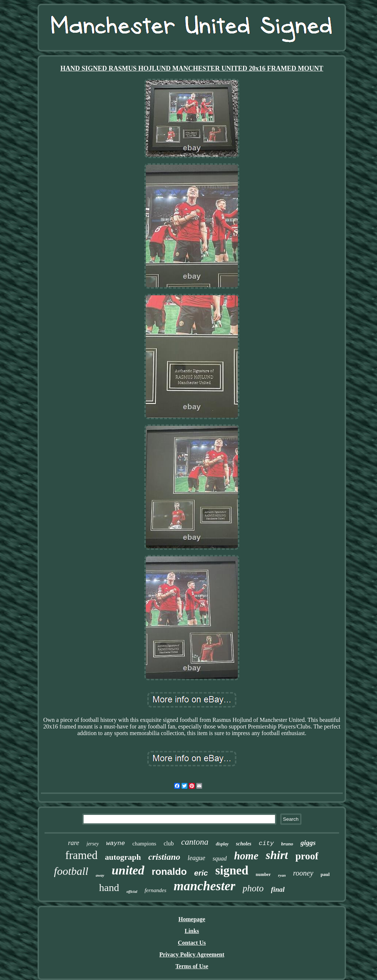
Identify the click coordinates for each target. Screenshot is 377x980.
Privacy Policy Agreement (192, 954)
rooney (303, 873)
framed (81, 855)
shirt (277, 855)
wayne (115, 843)
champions (144, 844)
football (71, 871)
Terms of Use (192, 966)
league (196, 858)
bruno (287, 844)
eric (201, 873)
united (128, 870)
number (263, 874)
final (278, 889)
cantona (195, 842)
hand (109, 888)
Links (192, 931)
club (169, 843)
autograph (123, 857)
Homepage (192, 919)
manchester (205, 886)
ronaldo (169, 872)
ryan (282, 875)
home (246, 856)
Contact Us (192, 943)
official (132, 892)
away (100, 875)
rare (74, 843)
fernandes (156, 890)
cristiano (164, 857)
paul (325, 874)
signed (232, 870)
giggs (308, 843)
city (266, 843)
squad (219, 858)
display (222, 844)
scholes (244, 844)
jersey (93, 844)
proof (307, 856)
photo (253, 888)
